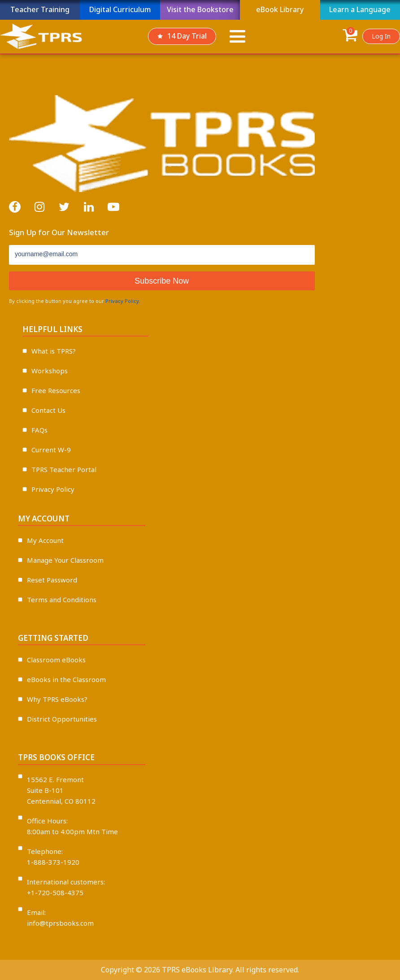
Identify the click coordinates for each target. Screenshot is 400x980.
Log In (381, 36)
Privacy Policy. (123, 301)
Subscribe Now (162, 281)
